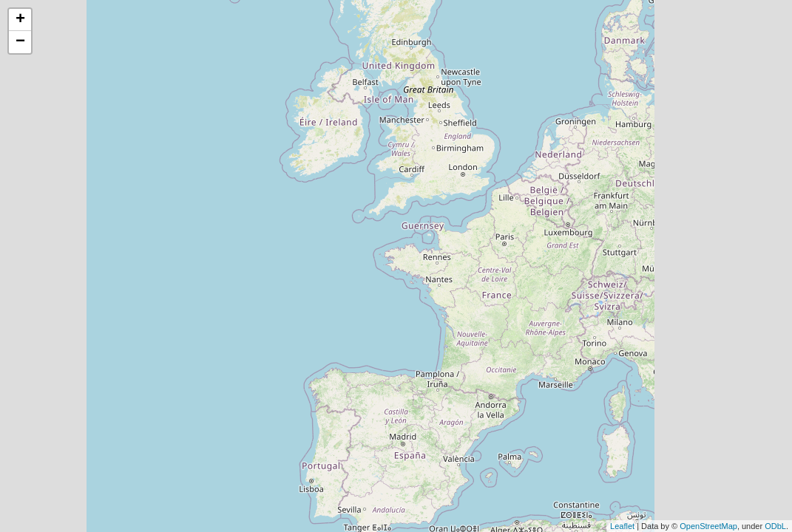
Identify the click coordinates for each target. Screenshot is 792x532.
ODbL (775, 526)
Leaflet (622, 526)
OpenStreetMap (708, 526)
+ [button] (20, 20)
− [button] (20, 42)
